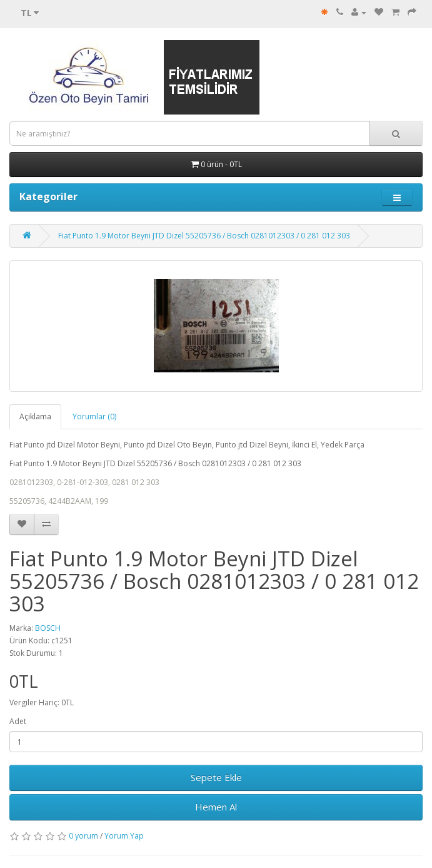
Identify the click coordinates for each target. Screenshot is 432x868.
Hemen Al (216, 807)
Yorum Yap (124, 836)
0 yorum (83, 836)
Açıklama (35, 416)
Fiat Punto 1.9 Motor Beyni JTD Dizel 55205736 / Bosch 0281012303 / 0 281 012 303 (204, 236)
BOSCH (48, 628)
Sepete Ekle (216, 777)
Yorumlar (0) (94, 416)
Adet (18, 721)
